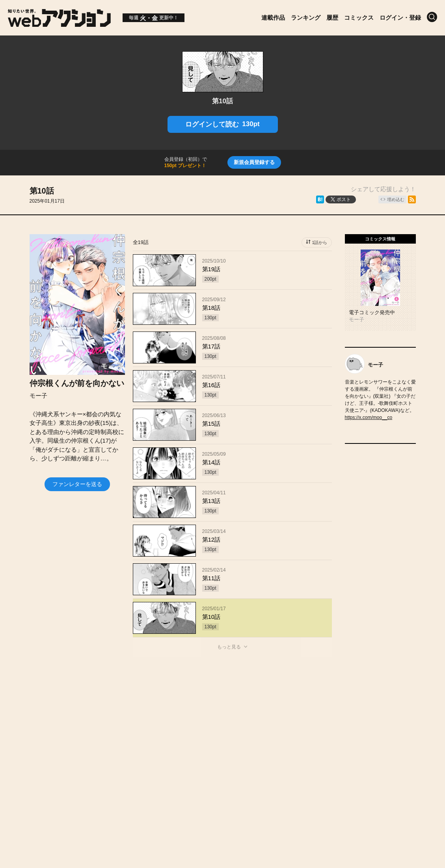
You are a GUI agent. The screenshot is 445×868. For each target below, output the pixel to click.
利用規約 (312, 728)
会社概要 (188, 728)
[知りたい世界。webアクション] (59, 24)
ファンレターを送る (77, 484)
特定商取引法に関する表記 (375, 728)
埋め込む (396, 199)
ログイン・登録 (400, 18)
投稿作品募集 (103, 728)
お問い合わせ (233, 728)
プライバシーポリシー (223, 745)
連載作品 (273, 18)
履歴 (332, 18)
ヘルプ (276, 728)
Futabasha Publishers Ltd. (214, 771)
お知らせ (149, 728)
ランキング (306, 18)
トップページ (52, 728)
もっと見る (229, 647)
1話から (319, 242)
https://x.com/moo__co (369, 417)
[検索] (432, 17)
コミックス (359, 18)
